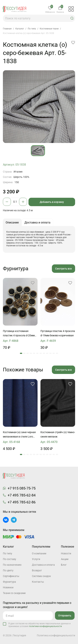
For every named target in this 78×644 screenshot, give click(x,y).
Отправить (65, 616)
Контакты (38, 582)
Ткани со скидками (14, 593)
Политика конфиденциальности (56, 635)
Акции (65, 559)
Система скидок (41, 576)
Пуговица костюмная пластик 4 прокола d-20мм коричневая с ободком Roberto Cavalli (19, 334)
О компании (39, 553)
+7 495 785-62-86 (22, 502)
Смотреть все (63, 269)
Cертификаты (11, 576)
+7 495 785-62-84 (22, 495)
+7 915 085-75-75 (22, 488)
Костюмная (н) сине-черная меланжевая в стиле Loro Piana (19, 435)
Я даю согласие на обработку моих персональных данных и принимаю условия (39, 625)
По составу (10, 559)
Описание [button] (12, 222)
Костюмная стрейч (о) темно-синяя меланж (58, 434)
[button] (72, 18)
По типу (8, 553)
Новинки (8, 587)
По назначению (12, 565)
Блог (64, 565)
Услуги (36, 559)
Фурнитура (9, 582)
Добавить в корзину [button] (52, 202)
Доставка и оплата (43, 565)
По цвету (8, 570)
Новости (66, 553)
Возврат (37, 570)
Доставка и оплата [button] (37, 222)
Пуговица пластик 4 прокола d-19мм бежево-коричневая (58, 333)
